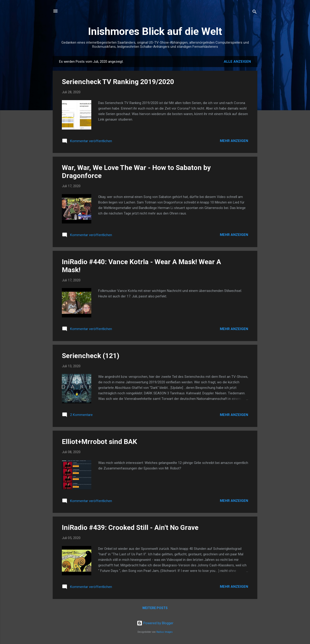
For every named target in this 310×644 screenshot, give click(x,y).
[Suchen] (255, 13)
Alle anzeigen (237, 62)
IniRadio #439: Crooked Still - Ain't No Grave (130, 527)
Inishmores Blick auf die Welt (155, 31)
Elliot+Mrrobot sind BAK (99, 442)
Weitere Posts (155, 608)
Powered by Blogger (155, 623)
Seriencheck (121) (91, 356)
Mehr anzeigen (234, 141)
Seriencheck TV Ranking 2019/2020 (118, 82)
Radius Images (165, 632)
